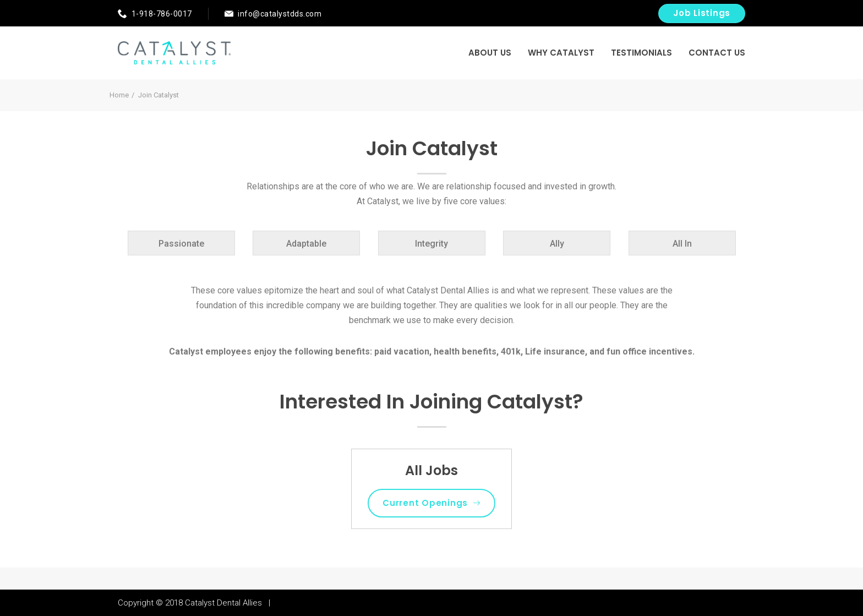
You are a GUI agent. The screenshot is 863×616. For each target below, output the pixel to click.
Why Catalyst (561, 53)
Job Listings (702, 13)
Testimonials (641, 53)
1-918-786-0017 (162, 14)
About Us (490, 53)
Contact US (717, 53)
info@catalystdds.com (280, 14)
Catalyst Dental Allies (223, 603)
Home (119, 95)
